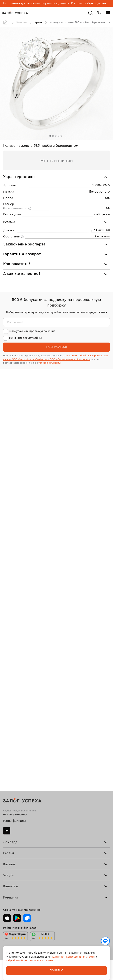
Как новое (102, 236)
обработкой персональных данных (30, 961)
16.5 (107, 208)
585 (107, 198)
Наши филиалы (15, 821)
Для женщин (101, 230)
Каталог (22, 22)
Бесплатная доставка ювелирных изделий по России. (43, 3)
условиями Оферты (50, 363)
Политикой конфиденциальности (73, 957)
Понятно (57, 970)
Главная (6, 23)
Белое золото (100, 192)
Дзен (7, 831)
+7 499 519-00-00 (15, 815)
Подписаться (57, 347)
